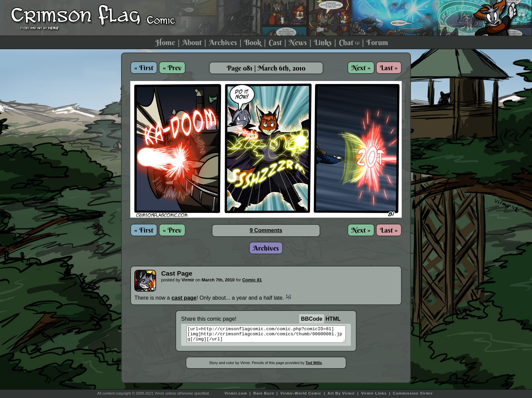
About (192, 42)
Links (323, 42)
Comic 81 (252, 280)
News (298, 42)
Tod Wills (314, 366)
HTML (333, 319)
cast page (184, 298)
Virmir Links (374, 393)
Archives (223, 42)
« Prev (172, 68)
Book (253, 42)
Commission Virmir (413, 393)
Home (165, 42)
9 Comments (266, 230)
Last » (389, 68)
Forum (377, 42)
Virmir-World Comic (301, 393)
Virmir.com (236, 393)
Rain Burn (264, 393)
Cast (275, 42)
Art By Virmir (341, 393)
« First (144, 68)
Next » (361, 68)
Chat (349, 42)
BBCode (312, 319)
